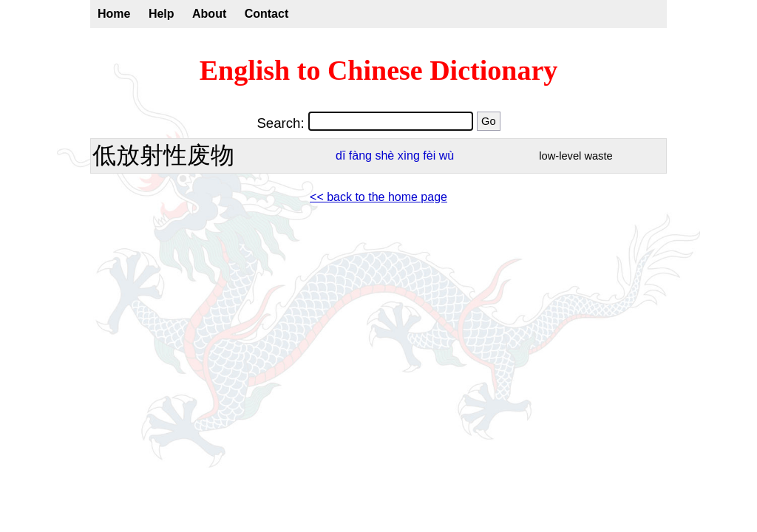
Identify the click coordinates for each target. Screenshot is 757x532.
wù (447, 156)
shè (384, 156)
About (209, 14)
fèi (429, 156)
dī (340, 156)
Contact (267, 14)
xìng (409, 156)
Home (114, 14)
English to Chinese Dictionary (379, 70)
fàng (360, 156)
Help (162, 14)
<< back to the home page (378, 197)
